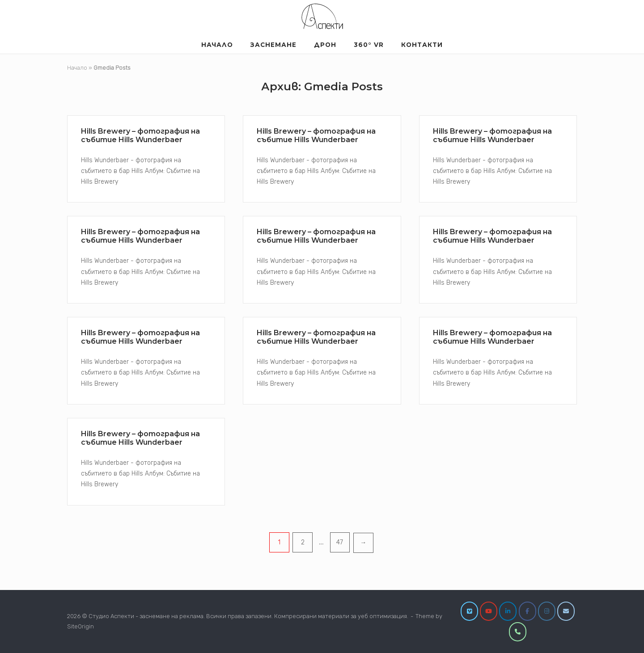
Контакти (422, 45)
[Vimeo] (469, 611)
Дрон (325, 45)
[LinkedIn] (508, 611)
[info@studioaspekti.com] (566, 611)
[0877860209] (518, 632)
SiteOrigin (80, 626)
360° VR (369, 45)
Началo (217, 45)
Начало (77, 68)
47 (340, 542)
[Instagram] (547, 611)
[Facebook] (527, 611)
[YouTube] (489, 611)
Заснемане (273, 45)
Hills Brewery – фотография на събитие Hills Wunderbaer (140, 135)
